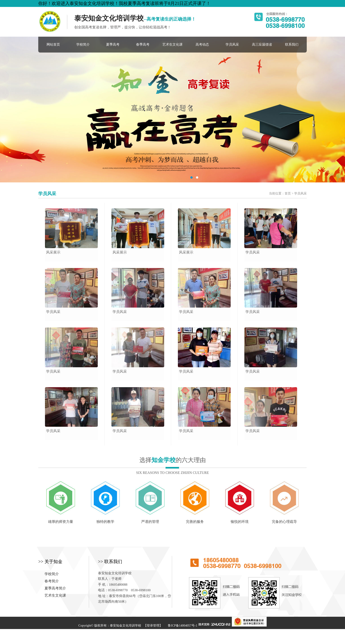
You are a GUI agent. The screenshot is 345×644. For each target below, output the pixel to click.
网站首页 (53, 44)
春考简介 (52, 581)
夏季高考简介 (55, 588)
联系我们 (292, 44)
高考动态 (202, 44)
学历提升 (144, 638)
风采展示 (53, 252)
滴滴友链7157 (199, 638)
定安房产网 (180, 638)
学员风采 (232, 44)
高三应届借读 (262, 44)
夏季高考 (113, 44)
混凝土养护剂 (161, 638)
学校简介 (83, 44)
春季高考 (143, 44)
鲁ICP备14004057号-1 (182, 626)
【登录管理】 (153, 626)
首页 (288, 193)
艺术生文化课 (172, 44)
